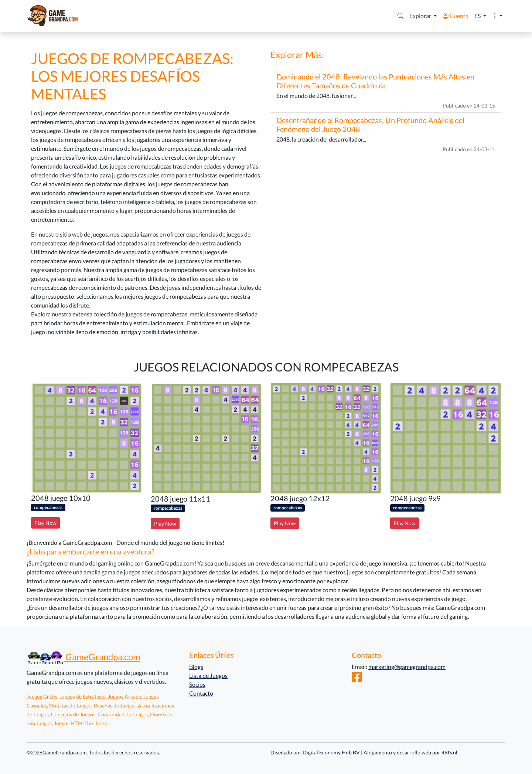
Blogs (196, 667)
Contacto (201, 693)
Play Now (45, 523)
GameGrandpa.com (83, 657)
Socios (197, 684)
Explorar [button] (421, 16)
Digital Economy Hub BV (331, 752)
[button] (400, 16)
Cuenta (456, 16)
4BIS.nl (449, 752)
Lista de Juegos (208, 675)
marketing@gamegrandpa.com (407, 667)
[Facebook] (357, 679)
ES (478, 16)
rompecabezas (48, 507)
